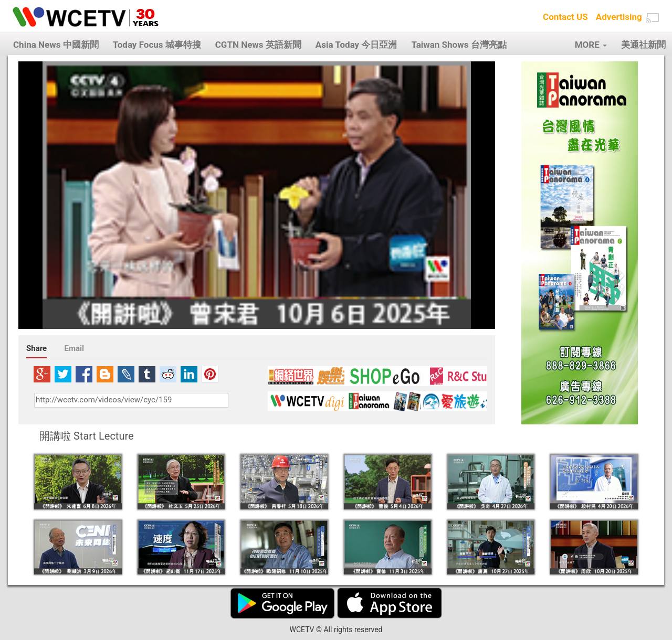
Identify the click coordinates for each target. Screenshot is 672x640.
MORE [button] (591, 45)
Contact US (565, 17)
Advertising (619, 17)
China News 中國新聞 (56, 45)
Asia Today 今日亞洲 (356, 45)
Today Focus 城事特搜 (157, 45)
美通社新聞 (643, 45)
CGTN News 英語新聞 (258, 45)
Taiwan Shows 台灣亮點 (459, 45)
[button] (653, 18)
